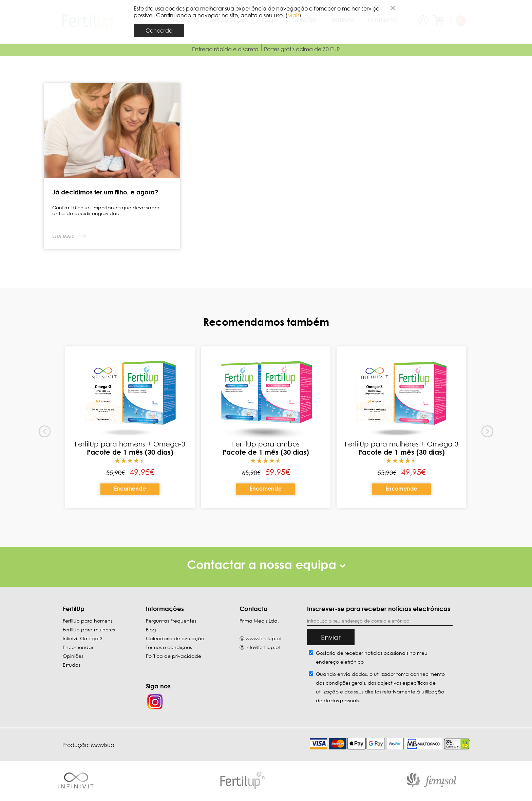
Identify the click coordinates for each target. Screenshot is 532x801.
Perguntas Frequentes (171, 621)
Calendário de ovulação (175, 638)
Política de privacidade (174, 656)
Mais (293, 15)
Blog (151, 630)
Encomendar (78, 647)
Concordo (159, 31)
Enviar (331, 637)
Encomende (130, 489)
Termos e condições (169, 647)
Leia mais (64, 236)
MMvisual (103, 745)
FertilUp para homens (88, 621)
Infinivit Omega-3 (83, 638)
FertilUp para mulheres (89, 630)
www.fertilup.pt (264, 638)
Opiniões (73, 656)
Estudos (71, 665)
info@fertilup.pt (263, 647)
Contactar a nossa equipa (266, 564)
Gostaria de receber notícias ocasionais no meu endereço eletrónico (372, 657)
